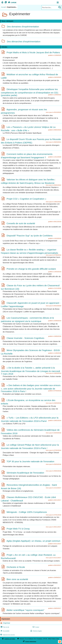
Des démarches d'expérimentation (24, 41)
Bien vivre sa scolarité (17, 579)
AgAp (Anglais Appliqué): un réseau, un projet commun (33, 541)
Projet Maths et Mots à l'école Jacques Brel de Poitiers (33, 53)
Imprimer (7, 623)
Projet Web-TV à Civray (18, 529)
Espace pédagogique (31, 641)
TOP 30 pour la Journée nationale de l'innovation (30, 461)
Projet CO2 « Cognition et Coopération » (26, 199)
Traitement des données (8, 635)
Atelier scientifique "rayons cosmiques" (25, 610)
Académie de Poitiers (10, 639)
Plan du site (5, 627)
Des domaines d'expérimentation (23, 27)
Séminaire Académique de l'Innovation (25, 473)
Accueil (3, 7)
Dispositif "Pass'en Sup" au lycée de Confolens (30, 236)
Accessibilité (5, 631)
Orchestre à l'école (16, 567)
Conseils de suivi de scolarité (21, 223)
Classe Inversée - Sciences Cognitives (25, 338)
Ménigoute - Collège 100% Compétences (27, 512)
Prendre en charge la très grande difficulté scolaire (31, 269)
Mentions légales (36, 631)
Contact (36, 627)
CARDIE (12, 3)
